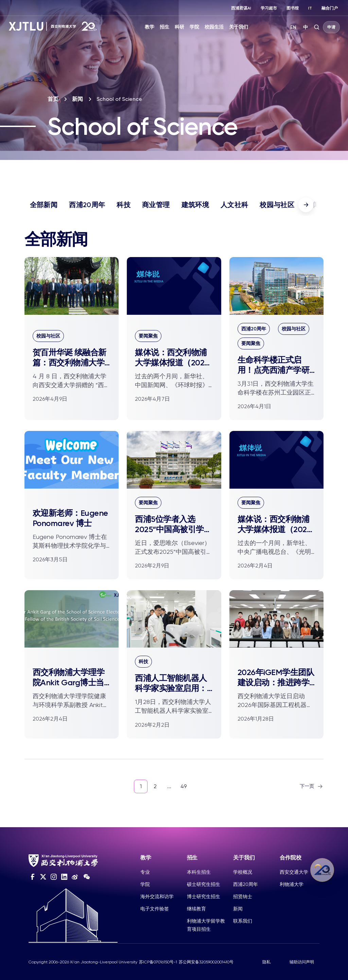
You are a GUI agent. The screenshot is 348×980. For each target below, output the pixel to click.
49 (184, 786)
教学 (150, 27)
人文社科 (234, 205)
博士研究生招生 (204, 896)
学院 (194, 27)
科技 (124, 205)
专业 (145, 872)
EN (293, 27)
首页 (53, 99)
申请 (331, 27)
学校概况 (243, 872)
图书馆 (293, 8)
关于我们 (239, 27)
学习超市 (269, 8)
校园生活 (214, 27)
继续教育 (196, 909)
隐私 (266, 962)
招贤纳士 (243, 896)
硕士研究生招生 (204, 884)
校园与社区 (277, 205)
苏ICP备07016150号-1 (158, 962)
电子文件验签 (155, 909)
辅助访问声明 (302, 962)
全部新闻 (44, 205)
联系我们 (243, 921)
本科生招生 (199, 872)
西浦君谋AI (241, 8)
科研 (179, 27)
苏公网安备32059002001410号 (206, 962)
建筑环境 (195, 205)
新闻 (77, 99)
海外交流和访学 (157, 896)
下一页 (312, 786)
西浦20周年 (87, 205)
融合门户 (330, 8)
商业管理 (156, 205)
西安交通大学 (294, 872)
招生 (164, 27)
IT (310, 8)
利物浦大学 (292, 884)
